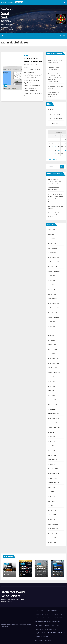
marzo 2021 (52, 510)
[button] (60, 36)
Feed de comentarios (55, 119)
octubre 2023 (52, 368)
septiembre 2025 (54, 271)
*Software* (38, 618)
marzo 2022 (52, 455)
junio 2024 (51, 331)
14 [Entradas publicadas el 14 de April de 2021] (56, 147)
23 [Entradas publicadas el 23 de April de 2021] (62, 150)
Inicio (36, 610)
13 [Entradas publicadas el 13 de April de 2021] (53, 147)
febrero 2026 (52, 248)
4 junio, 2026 (26, 572)
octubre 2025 (52, 267)
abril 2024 (51, 340)
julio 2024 (51, 326)
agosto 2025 (52, 276)
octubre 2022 (52, 423)
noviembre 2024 (53, 308)
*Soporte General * (48, 618)
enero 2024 (52, 354)
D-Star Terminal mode (53, 622)
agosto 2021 (52, 487)
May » (55, 159)
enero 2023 (52, 409)
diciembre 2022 (53, 414)
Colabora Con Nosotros (41, 637)
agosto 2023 (52, 377)
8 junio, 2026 (10, 572)
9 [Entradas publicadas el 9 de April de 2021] (62, 143)
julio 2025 (51, 280)
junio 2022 (51, 441)
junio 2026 (51, 230)
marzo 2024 (52, 345)
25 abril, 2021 (30, 65)
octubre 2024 (52, 313)
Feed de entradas (54, 114)
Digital (26, 55)
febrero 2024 (52, 349)
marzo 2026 (52, 244)
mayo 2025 (52, 285)
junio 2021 (51, 497)
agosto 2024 (52, 322)
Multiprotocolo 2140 (51, 610)
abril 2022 (51, 451)
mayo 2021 (51, 501)
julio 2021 (51, 492)
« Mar (50, 159)
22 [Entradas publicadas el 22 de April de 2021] (59, 150)
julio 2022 (51, 437)
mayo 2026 (52, 234)
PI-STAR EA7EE (39, 614)
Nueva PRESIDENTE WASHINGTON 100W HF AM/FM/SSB (55, 61)
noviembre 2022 (53, 418)
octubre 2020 (52, 533)
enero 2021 (52, 520)
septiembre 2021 (54, 483)
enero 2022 (52, 464)
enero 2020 (52, 543)
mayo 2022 (52, 446)
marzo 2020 (52, 538)
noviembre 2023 (53, 363)
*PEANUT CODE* (52, 633)
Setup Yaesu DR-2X (40, 633)
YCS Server (47, 625)
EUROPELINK (38, 625)
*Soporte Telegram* (40, 622)
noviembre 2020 (53, 529)
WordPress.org (53, 123)
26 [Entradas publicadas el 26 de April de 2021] (49, 154)
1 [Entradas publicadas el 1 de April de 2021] (59, 140)
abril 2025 (51, 290)
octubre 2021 (52, 478)
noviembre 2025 (53, 262)
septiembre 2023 (54, 372)
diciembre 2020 (53, 524)
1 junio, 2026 (42, 572)
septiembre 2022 (54, 428)
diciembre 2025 (53, 257)
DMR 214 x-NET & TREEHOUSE (43, 640)
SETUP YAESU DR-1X (50, 629)
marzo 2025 (52, 294)
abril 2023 (51, 395)
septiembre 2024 (54, 317)
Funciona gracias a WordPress (10, 625)
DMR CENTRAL (55, 625)
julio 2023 (51, 382)
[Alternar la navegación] (64, 36)
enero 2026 (52, 253)
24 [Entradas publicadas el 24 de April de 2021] (65, 150)
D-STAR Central (39, 629)
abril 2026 (51, 239)
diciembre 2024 (53, 303)
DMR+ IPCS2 (58, 614)
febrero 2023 (52, 405)
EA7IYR (7, 575)
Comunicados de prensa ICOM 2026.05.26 (54, 95)
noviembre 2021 (53, 474)
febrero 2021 (52, 515)
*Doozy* (42, 610)
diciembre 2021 (53, 469)
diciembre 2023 (53, 359)
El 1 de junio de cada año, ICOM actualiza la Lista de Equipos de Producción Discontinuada (56, 78)
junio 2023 (51, 386)
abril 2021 (51, 506)
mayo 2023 (52, 391)
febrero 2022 (52, 460)
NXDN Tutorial (62, 633)
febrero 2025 (52, 299)
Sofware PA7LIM (49, 614)
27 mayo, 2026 (58, 572)
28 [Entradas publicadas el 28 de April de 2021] (56, 154)
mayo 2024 (52, 336)
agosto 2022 (52, 432)
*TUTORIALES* (59, 618)
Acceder (51, 109)
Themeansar (5, 626)
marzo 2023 (52, 400)
